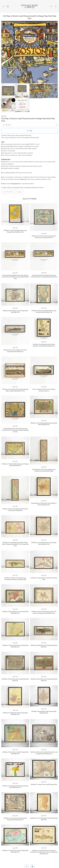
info (12, 173)
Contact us (23, 179)
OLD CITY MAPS (8, 192)
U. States (19, 192)
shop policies (16, 184)
